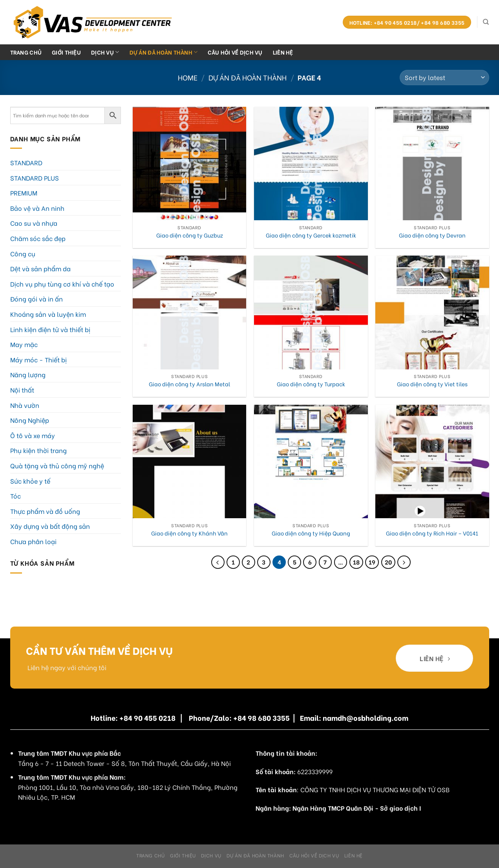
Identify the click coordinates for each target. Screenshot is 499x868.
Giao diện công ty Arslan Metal (189, 384)
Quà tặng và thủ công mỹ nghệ (57, 465)
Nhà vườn (25, 405)
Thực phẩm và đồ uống (45, 511)
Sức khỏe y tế (30, 481)
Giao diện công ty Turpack (311, 384)
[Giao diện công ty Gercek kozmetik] (311, 164)
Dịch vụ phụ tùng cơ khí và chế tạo (62, 284)
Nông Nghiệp (30, 420)
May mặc (24, 344)
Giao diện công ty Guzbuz (190, 235)
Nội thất (22, 390)
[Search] (486, 22)
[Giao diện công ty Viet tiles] (432, 312)
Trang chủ (26, 52)
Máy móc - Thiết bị (38, 359)
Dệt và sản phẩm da (40, 268)
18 (356, 562)
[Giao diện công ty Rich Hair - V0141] (432, 462)
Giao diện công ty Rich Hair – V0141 (432, 533)
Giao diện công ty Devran (432, 235)
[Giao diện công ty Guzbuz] (190, 164)
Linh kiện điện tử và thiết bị (50, 329)
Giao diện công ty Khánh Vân (189, 533)
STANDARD (26, 162)
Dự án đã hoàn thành (164, 52)
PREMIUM (24, 193)
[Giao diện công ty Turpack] (311, 312)
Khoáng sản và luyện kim (48, 314)
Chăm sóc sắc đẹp (38, 238)
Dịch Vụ (105, 52)
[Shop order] (444, 78)
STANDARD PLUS (35, 178)
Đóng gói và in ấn (37, 299)
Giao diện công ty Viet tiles (432, 384)
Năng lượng (28, 374)
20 (388, 562)
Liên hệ (283, 52)
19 (372, 562)
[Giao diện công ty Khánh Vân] (190, 462)
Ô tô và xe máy (33, 435)
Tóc (16, 496)
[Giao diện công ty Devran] (432, 164)
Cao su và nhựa (34, 223)
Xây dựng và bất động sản (50, 526)
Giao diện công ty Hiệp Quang (311, 533)
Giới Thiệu (66, 52)
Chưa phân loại (33, 541)
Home (188, 77)
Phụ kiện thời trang (38, 450)
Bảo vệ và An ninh (37, 208)
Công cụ (23, 253)
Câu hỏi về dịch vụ (235, 52)
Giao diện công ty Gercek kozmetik (311, 235)
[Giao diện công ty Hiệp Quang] (311, 462)
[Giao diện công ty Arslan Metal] (190, 312)
